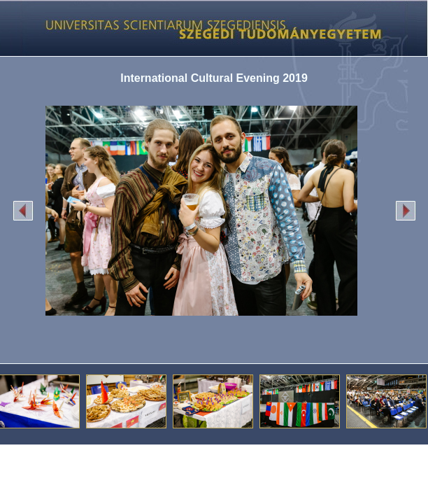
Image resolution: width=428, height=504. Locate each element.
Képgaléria (209, 28)
